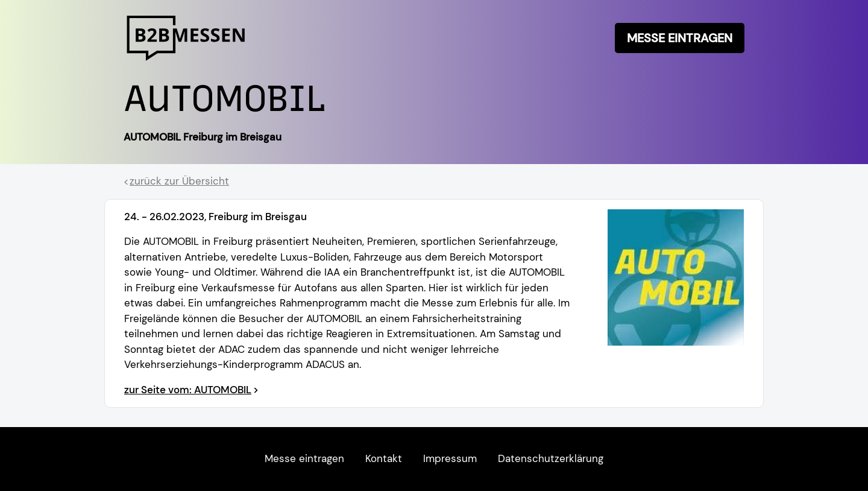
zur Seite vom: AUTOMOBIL (188, 390)
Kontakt (384, 458)
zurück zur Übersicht (179, 181)
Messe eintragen (680, 38)
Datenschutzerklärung (551, 458)
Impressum (450, 458)
